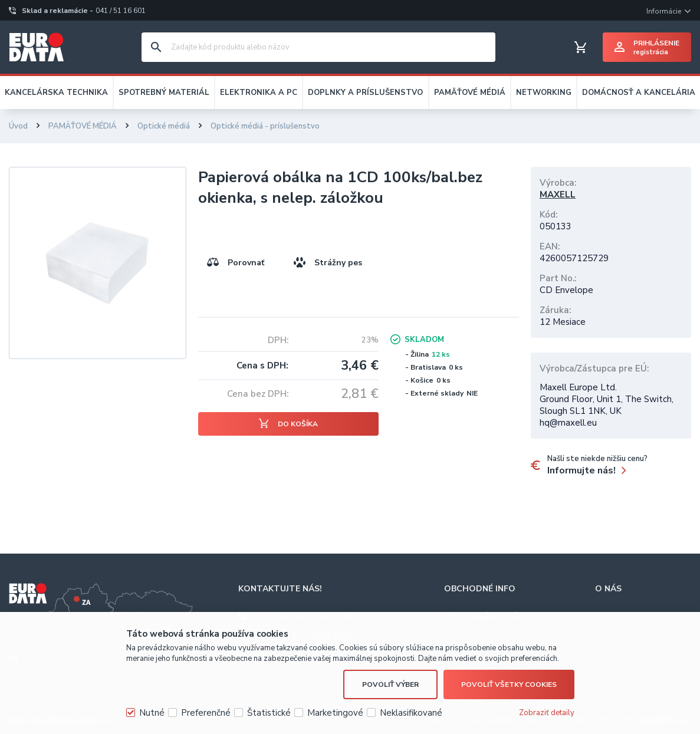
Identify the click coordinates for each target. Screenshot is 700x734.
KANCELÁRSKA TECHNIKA (56, 93)
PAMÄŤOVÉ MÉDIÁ (470, 93)
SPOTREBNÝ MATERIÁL (164, 93)
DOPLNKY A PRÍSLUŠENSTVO (365, 93)
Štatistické (269, 713)
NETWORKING (544, 93)
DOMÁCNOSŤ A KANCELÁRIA (639, 93)
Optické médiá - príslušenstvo (265, 126)
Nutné (152, 713)
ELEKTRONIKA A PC (259, 93)
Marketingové (335, 713)
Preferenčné (206, 713)
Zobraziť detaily (547, 713)
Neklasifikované (411, 713)
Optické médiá (164, 126)
